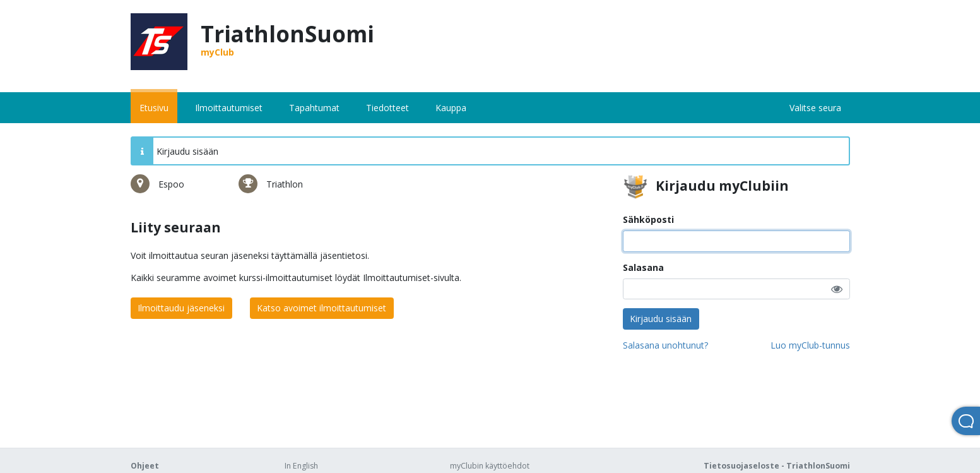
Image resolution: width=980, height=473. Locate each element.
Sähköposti (648, 219)
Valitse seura (815, 108)
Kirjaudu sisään (661, 319)
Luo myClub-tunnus (810, 345)
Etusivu (154, 108)
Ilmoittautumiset (229, 108)
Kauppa (451, 108)
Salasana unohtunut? (665, 345)
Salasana (643, 267)
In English (301, 466)
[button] (837, 289)
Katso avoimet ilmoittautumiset (322, 308)
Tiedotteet (387, 108)
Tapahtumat (314, 108)
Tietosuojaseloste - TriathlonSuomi (777, 466)
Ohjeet (145, 466)
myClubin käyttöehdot (490, 466)
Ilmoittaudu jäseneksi (181, 308)
